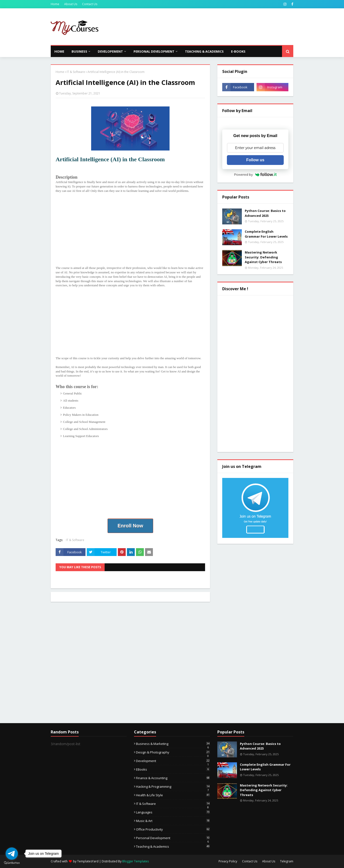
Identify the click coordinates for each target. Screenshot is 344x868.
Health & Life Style (173, 795)
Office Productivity (173, 829)
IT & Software (76, 72)
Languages (173, 812)
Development (173, 761)
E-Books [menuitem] (238, 51)
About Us (71, 4)
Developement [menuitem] (110, 51)
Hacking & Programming (173, 787)
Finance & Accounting (173, 778)
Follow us (255, 160)
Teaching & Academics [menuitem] (204, 51)
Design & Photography (173, 752)
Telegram (287, 861)
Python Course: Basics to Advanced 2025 (265, 213)
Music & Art (173, 821)
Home (55, 4)
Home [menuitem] (59, 51)
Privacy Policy (228, 861)
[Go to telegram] (12, 854)
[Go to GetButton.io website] (12, 863)
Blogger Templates (135, 861)
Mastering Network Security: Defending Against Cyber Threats (263, 257)
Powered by (255, 174)
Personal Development (173, 838)
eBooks (173, 769)
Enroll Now (130, 526)
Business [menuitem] (79, 51)
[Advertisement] (204, 27)
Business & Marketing (173, 744)
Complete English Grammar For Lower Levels (266, 234)
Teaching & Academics (173, 846)
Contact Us (90, 4)
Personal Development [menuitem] (154, 51)
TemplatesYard (88, 861)
